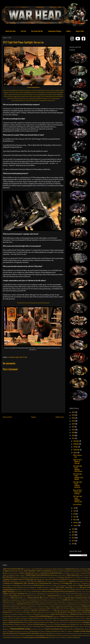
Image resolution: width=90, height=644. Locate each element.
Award (83, 573)
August (76, 453)
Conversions (43, 583)
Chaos (63, 579)
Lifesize (5, 604)
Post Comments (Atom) (37, 424)
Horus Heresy (34, 598)
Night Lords (50, 608)
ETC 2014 (65, 587)
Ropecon (75, 614)
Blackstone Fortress (83, 575)
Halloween (30, 596)
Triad (77, 629)
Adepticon (69, 569)
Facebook (34, 590)
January (76, 525)
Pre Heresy (59, 612)
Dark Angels (7, 585)
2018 (73, 435)
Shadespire (56, 616)
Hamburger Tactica (41, 596)
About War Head (10, 31)
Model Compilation (57, 606)
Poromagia (26, 612)
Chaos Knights (71, 579)
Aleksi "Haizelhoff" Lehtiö (32, 571)
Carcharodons (29, 579)
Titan (81, 627)
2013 (73, 538)
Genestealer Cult (60, 594)
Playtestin (18, 612)
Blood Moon (16, 577)
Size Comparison (9, 618)
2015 (73, 532)
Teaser (17, 624)
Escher (52, 588)
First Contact (27, 592)
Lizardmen (20, 604)
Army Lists (54, 573)
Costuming (55, 583)
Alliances (54, 571)
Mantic (56, 604)
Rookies (67, 614)
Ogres (4, 610)
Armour (36, 573)
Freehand (69, 592)
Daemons (85, 583)
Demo (55, 585)
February (76, 522)
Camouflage (85, 577)
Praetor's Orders (37, 612)
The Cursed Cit (49, 625)
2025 (73, 415)
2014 (73, 535)
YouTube (75, 638)
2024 (73, 418)
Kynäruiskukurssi (62, 602)
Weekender (59, 636)
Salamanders (24, 616)
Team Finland (9, 624)
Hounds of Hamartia (50, 598)
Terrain (30, 624)
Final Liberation (18, 592)
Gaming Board (31, 594)
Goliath (5, 596)
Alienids (46, 571)
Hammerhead (52, 596)
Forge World (59, 592)
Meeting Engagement (83, 604)
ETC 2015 (75, 588)
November (76, 444)
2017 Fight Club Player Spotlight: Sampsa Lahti (77, 499)
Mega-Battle (6, 606)
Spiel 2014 (56, 620)
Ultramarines (34, 631)
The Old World (28, 627)
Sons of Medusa (63, 618)
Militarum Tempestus (44, 606)
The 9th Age (38, 624)
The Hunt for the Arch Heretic (13, 627)
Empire (46, 588)
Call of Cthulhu (76, 577)
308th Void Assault (9, 569)
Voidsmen (70, 632)
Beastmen (54, 575)
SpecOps (33, 620)
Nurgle (86, 608)
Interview (24, 600)
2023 (73, 421)
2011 (73, 544)
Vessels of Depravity (52, 631)
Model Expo (69, 606)
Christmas (14, 581)
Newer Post (7, 417)
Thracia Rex (50, 627)
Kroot (34, 602)
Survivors (44, 622)
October (76, 447)
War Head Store (34, 634)
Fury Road (86, 592)
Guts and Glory (77, 504)
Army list (44, 573)
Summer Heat (24, 622)
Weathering (50, 636)
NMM (58, 608)
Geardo (51, 594)
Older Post (60, 417)
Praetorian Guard (49, 612)
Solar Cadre (53, 618)
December (76, 441)
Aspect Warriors (75, 573)
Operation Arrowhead (38, 610)
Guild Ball (22, 596)
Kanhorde (76, 600)
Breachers (44, 577)
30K (19, 569)
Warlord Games (20, 636)
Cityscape (22, 581)
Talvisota (73, 622)
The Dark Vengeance (61, 624)
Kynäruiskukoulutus (51, 602)
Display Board (83, 585)
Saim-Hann (16, 616)
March (75, 520)
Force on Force (47, 592)
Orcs (50, 610)
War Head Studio (48, 634)
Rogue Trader (46, 614)
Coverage (65, 583)
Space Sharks (14, 620)
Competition (31, 583)
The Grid (23, 31)
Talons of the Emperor (62, 623)
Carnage (39, 579)
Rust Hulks (8, 616)
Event (18, 590)
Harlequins (63, 596)
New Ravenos (34, 608)
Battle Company (20, 575)
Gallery (68, 31)
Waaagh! (77, 631)
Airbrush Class (17, 571)
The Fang (72, 624)
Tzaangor (18, 632)
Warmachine (30, 636)
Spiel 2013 (49, 620)
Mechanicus (71, 604)
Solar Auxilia (44, 618)
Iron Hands (33, 600)
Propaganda (13, 614)
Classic (39, 581)
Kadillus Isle (67, 600)
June (75, 511)
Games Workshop (18, 594)
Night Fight (42, 608)
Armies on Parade (25, 573)
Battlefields (44, 575)
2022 (73, 424)
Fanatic (46, 590)
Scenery (32, 616)
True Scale (85, 629)
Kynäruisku (41, 602)
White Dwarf (68, 636)
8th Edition (40, 569)
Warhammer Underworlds (74, 634)
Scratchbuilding (43, 616)
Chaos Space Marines (83, 579)
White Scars (76, 636)
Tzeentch (25, 632)
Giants (87, 594)
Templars (24, 625)
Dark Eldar (17, 585)
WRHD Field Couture (54, 638)
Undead (42, 632)
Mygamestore (6, 608)
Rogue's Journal (56, 614)
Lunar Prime (30, 604)
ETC (58, 588)
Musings (85, 606)
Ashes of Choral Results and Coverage (77, 492)
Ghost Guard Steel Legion (75, 594)
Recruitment (28, 614)
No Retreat (65, 608)
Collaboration (62, 581)
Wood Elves (8, 638)
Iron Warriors (43, 600)
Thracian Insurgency (64, 627)
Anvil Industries (13, 573)
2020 (73, 430)
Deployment (63, 586)
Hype (60, 598)
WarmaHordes (40, 636)
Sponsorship (65, 620)
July (75, 508)
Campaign (6, 579)
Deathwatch (48, 586)
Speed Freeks (41, 620)
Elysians (26, 588)
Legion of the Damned (74, 602)
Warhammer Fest (60, 634)
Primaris (78, 612)
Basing (11, 575)
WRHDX (63, 638)
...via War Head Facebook (33, 88)
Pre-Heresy (69, 612)
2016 (73, 529)
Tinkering (76, 627)
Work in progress (29, 638)
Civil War (30, 581)
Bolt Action (25, 577)
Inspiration (15, 600)
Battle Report (31, 575)
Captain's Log (17, 579)
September (77, 450)
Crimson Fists (76, 583)
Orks (55, 610)
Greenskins (14, 596)
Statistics (82, 620)
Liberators (85, 602)
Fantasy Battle (55, 590)
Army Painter (66, 573)
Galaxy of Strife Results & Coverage (77, 461)
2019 (73, 433)
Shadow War (65, 616)
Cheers (5, 581)
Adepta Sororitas (58, 569)
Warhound (11, 636)
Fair (40, 590)
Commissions (18, 583)
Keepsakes (6, 602)
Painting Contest (76, 610)
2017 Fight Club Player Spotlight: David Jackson (78, 469)
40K (33, 569)
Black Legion (71, 575)
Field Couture (85, 590)
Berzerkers (62, 575)
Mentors (15, 606)
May (75, 514)
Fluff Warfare (36, 592)
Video (63, 631)
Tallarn (51, 622)
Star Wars (74, 620)
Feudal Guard (66, 590)
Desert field (72, 585)
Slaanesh (25, 618)
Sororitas (72, 618)
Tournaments (17, 629)
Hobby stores (15, 598)
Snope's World (33, 618)
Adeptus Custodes (80, 569)
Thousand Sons (39, 627)
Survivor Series (34, 622)
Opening (26, 610)
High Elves (71, 596)
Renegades (37, 614)
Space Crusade (81, 618)
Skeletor (18, 618)
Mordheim (77, 606)
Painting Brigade (64, 610)
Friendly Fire (78, 592)
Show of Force (75, 616)
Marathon (63, 604)
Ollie (20, 610)
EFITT (15, 588)
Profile (25, 357)
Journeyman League (55, 600)
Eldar (20, 588)
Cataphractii (47, 579)
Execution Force (26, 590)
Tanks (79, 623)
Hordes (24, 598)
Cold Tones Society (50, 581)
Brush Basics (52, 577)
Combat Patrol (83, 581)
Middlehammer (32, 606)
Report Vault (80, 31)
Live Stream (12, 604)
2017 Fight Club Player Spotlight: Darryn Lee (77, 485)
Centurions (55, 579)
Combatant (11, 357)
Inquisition (6, 600)
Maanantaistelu (41, 604)
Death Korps (38, 585)
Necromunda (16, 608)
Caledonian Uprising (64, 577)
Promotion (6, 614)
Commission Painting (55, 31)
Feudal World (75, 590)
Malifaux (50, 604)
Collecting (72, 581)
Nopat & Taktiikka (76, 608)
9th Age (48, 569)
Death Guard (27, 585)
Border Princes (35, 577)
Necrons (25, 608)
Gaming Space (42, 594)
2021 (73, 427)
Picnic (13, 612)
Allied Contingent (65, 571)
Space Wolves (24, 620)
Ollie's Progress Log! (77, 456)
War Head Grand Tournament (16, 634)
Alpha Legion (77, 571)
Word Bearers (17, 638)
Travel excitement (52, 629)
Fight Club (19, 357)
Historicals (79, 596)
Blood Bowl (6, 577)
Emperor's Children (36, 588)
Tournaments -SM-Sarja (37, 629)
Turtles (4, 632)
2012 (73, 541)
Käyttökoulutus (84, 600)
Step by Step (13, 622)
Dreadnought (7, 588)
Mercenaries (23, 606)
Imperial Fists (69, 598)
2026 (73, 412)
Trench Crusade (68, 629)
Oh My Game (12, 610)
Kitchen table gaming (23, 602)
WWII (69, 638)
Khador (13, 602)
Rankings (21, 614)
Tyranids (11, 631)
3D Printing (27, 569)
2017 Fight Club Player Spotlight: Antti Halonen (78, 477)
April (75, 517)
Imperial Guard (82, 598)
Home (34, 417)
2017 (73, 438)
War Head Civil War (37, 31)
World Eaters (42, 638)
